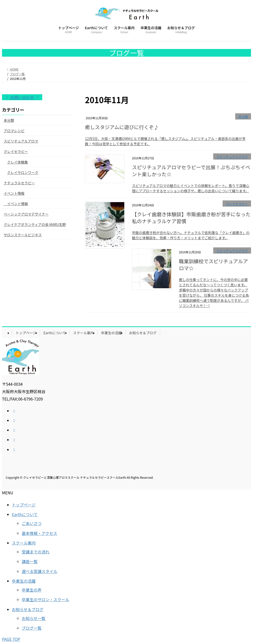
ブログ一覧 (32, 628)
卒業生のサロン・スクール (45, 599)
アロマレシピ (14, 131)
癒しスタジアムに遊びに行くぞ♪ (122, 127)
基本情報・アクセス (39, 533)
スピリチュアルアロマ (232, 157)
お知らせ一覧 (34, 618)
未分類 (243, 117)
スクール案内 (84, 333)
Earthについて (55, 333)
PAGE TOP (11, 639)
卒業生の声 (32, 590)
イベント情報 (14, 193)
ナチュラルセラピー (19, 183)
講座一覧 (30, 561)
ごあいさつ (32, 523)
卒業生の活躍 (111, 333)
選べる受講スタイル (40, 571)
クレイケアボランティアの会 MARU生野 (35, 224)
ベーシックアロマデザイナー (26, 214)
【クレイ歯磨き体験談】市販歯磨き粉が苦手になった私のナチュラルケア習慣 (191, 218)
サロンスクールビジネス (23, 235)
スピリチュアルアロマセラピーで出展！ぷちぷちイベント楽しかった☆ (191, 171)
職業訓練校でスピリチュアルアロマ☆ (213, 265)
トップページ (26, 333)
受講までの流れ (36, 552)
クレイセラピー (237, 204)
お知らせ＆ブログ (143, 333)
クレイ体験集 (18, 162)
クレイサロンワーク (23, 172)
